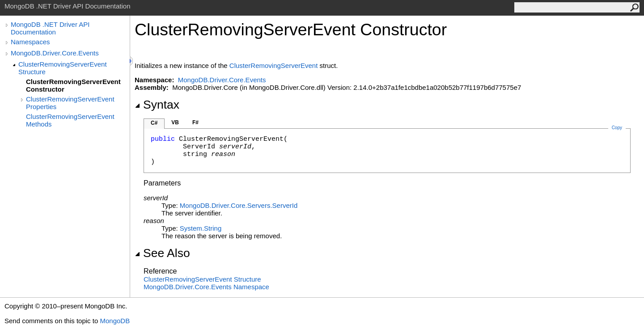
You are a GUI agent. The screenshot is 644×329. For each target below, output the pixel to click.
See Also (162, 253)
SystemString (201, 228)
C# (154, 123)
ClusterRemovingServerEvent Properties (70, 103)
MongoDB (115, 321)
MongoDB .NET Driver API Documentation (50, 28)
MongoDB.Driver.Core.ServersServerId (239, 205)
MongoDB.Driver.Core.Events (55, 53)
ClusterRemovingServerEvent (274, 65)
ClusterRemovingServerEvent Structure (63, 68)
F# (195, 122)
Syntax (157, 105)
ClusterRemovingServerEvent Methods (70, 120)
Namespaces (30, 42)
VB (175, 122)
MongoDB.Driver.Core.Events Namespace (206, 287)
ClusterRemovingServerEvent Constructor (73, 85)
